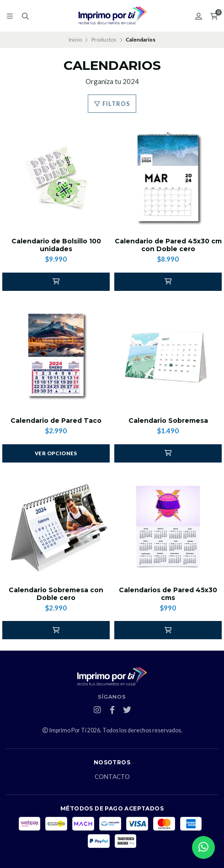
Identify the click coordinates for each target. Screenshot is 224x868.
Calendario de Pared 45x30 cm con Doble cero (168, 245)
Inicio (75, 39)
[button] (56, 282)
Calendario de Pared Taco (56, 421)
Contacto (112, 777)
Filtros (112, 104)
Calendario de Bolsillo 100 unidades (56, 245)
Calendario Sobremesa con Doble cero (56, 594)
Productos (104, 39)
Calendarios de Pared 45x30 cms (168, 594)
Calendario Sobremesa (168, 421)
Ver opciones (56, 453)
